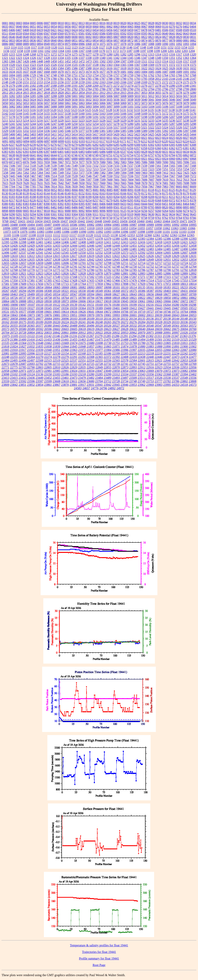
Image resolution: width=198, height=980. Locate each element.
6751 (109, 155)
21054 (193, 333)
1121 (61, 47)
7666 (130, 183)
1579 (26, 68)
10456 (124, 221)
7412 (165, 173)
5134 (144, 110)
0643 (186, 34)
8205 (123, 197)
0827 (165, 37)
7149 (74, 166)
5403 (33, 134)
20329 (167, 322)
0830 (186, 37)
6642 (40, 155)
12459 (5, 249)
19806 (193, 312)
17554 (193, 280)
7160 (151, 166)
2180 (19, 86)
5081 (5, 107)
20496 (90, 326)
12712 (133, 263)
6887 (68, 159)
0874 (144, 40)
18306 (39, 291)
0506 (165, 30)
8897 (193, 207)
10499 (56, 225)
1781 (61, 79)
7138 (47, 166)
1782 (68, 79)
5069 (123, 103)
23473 (73, 378)
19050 (133, 301)
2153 (40, 82)
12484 (159, 249)
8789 (144, 207)
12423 (193, 242)
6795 (179, 155)
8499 (109, 207)
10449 (107, 221)
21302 (150, 336)
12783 (116, 270)
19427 (142, 308)
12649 (150, 260)
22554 (90, 360)
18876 (14, 301)
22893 (133, 367)
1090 (165, 44)
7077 (82, 162)
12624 (133, 256)
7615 (5, 183)
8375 (186, 200)
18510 (39, 294)
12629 (176, 256)
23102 (14, 374)
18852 (176, 298)
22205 (125, 353)
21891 (176, 346)
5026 (47, 100)
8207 (137, 197)
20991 (167, 333)
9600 (137, 214)
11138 (114, 235)
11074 (15, 232)
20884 (73, 333)
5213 (19, 120)
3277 (172, 93)
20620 (99, 329)
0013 (82, 23)
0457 (116, 30)
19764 (184, 312)
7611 (172, 180)
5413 (68, 134)
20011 (150, 315)
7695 (179, 183)
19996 (125, 315)
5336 (47, 131)
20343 (193, 322)
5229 (123, 120)
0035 (5, 27)
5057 (47, 103)
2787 (109, 89)
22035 (142, 350)
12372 (56, 239)
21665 (56, 343)
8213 (179, 197)
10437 (64, 221)
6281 (89, 145)
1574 (186, 65)
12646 (125, 260)
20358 (22, 326)
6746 (75, 155)
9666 (61, 218)
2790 (130, 89)
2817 (40, 93)
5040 (144, 100)
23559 (5, 381)
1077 (116, 44)
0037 (12, 27)
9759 (151, 218)
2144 (172, 79)
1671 (68, 72)
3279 (186, 93)
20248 (99, 322)
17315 (167, 277)
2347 (40, 89)
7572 (193, 176)
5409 (40, 134)
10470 (175, 221)
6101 (68, 141)
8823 (172, 207)
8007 (186, 187)
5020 (12, 100)
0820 (130, 37)
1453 (75, 61)
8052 (54, 190)
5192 (102, 117)
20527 (116, 326)
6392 (19, 152)
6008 (96, 138)
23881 (73, 385)
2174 (179, 82)
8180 (193, 193)
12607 (184, 253)
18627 (116, 294)
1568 (144, 65)
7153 (102, 166)
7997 (172, 187)
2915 (123, 93)
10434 (39, 221)
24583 (78, 388)
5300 (12, 127)
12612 (31, 256)
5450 (40, 138)
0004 (26, 23)
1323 (19, 58)
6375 (179, 148)
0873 (137, 40)
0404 (193, 27)
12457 (184, 246)
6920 (137, 159)
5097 (110, 107)
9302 (61, 214)
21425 (39, 340)
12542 (48, 253)
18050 (31, 287)
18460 (5, 294)
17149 (56, 277)
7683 (172, 183)
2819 (54, 93)
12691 (56, 263)
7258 (5, 173)
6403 (68, 152)
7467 (33, 176)
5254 (96, 124)
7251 (165, 169)
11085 (57, 232)
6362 (172, 148)
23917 (82, 385)
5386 (130, 131)
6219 (158, 141)
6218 (151, 141)
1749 (61, 75)
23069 (150, 371)
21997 (133, 350)
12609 (5, 256)
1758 (123, 75)
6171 (123, 141)
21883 (150, 346)
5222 (75, 120)
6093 (19, 141)
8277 (102, 200)
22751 (150, 364)
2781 (68, 89)
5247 (54, 124)
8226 (33, 200)
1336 (75, 58)
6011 (109, 138)
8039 (33, 190)
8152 (82, 193)
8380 (5, 204)
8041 (40, 190)
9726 (82, 218)
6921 (144, 159)
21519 (176, 340)
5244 (33, 124)
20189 (39, 322)
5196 (130, 117)
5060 (61, 103)
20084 (48, 319)
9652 (19, 218)
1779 (47, 79)
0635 (158, 34)
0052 (40, 27)
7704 (12, 187)
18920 (39, 301)
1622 (144, 68)
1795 (144, 79)
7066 (54, 162)
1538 (96, 65)
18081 (74, 287)
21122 (31, 336)
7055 (40, 162)
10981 (82, 225)
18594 (90, 294)
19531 (5, 312)
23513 (142, 378)
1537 (89, 65)
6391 (12, 152)
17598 (14, 284)
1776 (26, 79)
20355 (14, 326)
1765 (172, 75)
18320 (56, 291)
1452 (68, 61)
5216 (40, 120)
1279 (102, 54)
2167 (130, 82)
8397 (89, 204)
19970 (90, 315)
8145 (54, 193)
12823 (39, 273)
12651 (167, 260)
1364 (193, 58)
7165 (172, 166)
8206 (130, 197)
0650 (33, 37)
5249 (68, 124)
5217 (47, 120)
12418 (159, 242)
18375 (133, 291)
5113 (12, 110)
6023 (158, 138)
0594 (137, 34)
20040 (167, 315)
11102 (175, 232)
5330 (12, 131)
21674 (73, 343)
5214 (26, 120)
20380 (48, 326)
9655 (26, 218)
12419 (167, 242)
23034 (90, 371)
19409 (125, 308)
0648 (19, 37)
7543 (82, 176)
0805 (109, 37)
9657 (33, 218)
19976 (99, 315)
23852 (31, 385)
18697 (184, 294)
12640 (73, 260)
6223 (179, 141)
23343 (142, 374)
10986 (125, 225)
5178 (12, 117)
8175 (165, 193)
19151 (90, 305)
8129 (193, 190)
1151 (164, 47)
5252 (89, 124)
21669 (65, 343)
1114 (14, 47)
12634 (22, 260)
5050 (5, 103)
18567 (73, 294)
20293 (150, 322)
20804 (31, 333)
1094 (193, 44)
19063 (150, 301)
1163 (54, 51)
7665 (123, 183)
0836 (33, 40)
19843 (14, 315)
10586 (73, 225)
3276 (165, 93)
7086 (144, 162)
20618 (82, 329)
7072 (68, 162)
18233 (184, 287)
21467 (90, 340)
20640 (142, 329)
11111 (49, 235)
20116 (107, 319)
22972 (31, 371)
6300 (137, 145)
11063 (175, 228)
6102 (75, 141)
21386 (14, 340)
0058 (82, 27)
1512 (151, 61)
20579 (14, 329)
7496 (47, 176)
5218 (54, 120)
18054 (40, 287)
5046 (172, 100)
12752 (150, 266)
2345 (26, 89)
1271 (47, 54)
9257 (151, 211)
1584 (61, 68)
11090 (82, 232)
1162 (47, 51)
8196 (68, 197)
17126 (39, 277)
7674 (158, 183)
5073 (144, 103)
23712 (108, 381)
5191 (96, 117)
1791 (130, 79)
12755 (167, 266)
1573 (179, 65)
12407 (73, 242)
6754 (130, 155)
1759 (130, 75)
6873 (5, 159)
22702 (39, 364)
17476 (133, 280)
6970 (5, 162)
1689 (179, 72)
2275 (137, 86)
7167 (186, 166)
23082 (184, 371)
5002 (82, 96)
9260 (158, 211)
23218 (82, 374)
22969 (14, 371)
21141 (39, 336)
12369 (31, 239)
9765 (186, 218)
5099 (117, 107)
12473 (73, 249)
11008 (57, 228)
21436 (56, 340)
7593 (61, 180)
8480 (40, 207)
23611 (73, 381)
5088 (54, 107)
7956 (144, 187)
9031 (61, 211)
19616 (73, 312)
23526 (159, 378)
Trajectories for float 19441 (99, 952)
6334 (47, 148)
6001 (75, 138)
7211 (82, 169)
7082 (116, 162)
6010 (102, 138)
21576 (31, 343)
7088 (151, 162)
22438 (142, 357)
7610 (165, 180)
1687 (165, 72)
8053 (61, 190)
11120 (89, 235)
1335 (68, 58)
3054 (151, 93)
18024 (6, 287)
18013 (184, 284)
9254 (137, 211)
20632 (133, 329)
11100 (158, 232)
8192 (47, 197)
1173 (123, 51)
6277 (61, 145)
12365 (191, 235)
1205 (5, 54)
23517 (150, 378)
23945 (116, 385)
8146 (61, 193)
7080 (102, 162)
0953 (54, 44)
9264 (165, 211)
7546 (89, 176)
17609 (22, 284)
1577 (12, 68)
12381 (125, 239)
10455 (115, 221)
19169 (99, 305)
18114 (133, 287)
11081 (32, 232)
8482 (54, 207)
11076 (24, 232)
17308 (159, 277)
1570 (158, 65)
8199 (89, 197)
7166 (179, 166)
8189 (40, 197)
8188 (33, 197)
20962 (133, 333)
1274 (68, 54)
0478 (144, 30)
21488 (125, 340)
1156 (6, 51)
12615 (56, 256)
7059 (47, 162)
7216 (116, 169)
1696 (26, 75)
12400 (31, 242)
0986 (82, 44)
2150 (19, 82)
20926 (108, 333)
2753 (54, 89)
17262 (116, 277)
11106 (16, 235)
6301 (144, 145)
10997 (15, 228)
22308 (90, 357)
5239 (193, 120)
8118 (151, 190)
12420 (176, 242)
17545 (176, 280)
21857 (90, 346)
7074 (75, 162)
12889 (184, 273)
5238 (186, 120)
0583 (96, 34)
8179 (186, 193)
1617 (116, 68)
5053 (26, 103)
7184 (26, 169)
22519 (56, 360)
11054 (133, 228)
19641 (90, 312)
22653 (184, 360)
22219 (159, 353)
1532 (61, 65)
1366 (12, 61)
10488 (14, 225)
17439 (99, 280)
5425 (151, 134)
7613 (186, 180)
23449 (39, 378)
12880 (116, 273)
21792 (150, 343)
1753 (89, 75)
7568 (179, 176)
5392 (165, 131)
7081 (109, 162)
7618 (12, 183)
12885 (159, 273)
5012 (151, 96)
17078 (31, 277)
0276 (179, 27)
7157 (130, 166)
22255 (14, 357)
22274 (48, 357)
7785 (33, 187)
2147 (193, 79)
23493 (116, 378)
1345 (130, 58)
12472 (65, 249)
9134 (130, 211)
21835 (39, 346)
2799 (186, 89)
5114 (19, 110)
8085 (110, 190)
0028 (151, 23)
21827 (22, 346)
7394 (123, 173)
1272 (54, 54)
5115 (26, 110)
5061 (68, 103)
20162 (5, 322)
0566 (40, 34)
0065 (130, 27)
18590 (82, 294)
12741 (73, 266)
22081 (5, 353)
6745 (68, 155)
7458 (26, 176)
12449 (116, 246)
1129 (116, 47)
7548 (102, 176)
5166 (123, 113)
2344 (19, 89)
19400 (108, 308)
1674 (89, 72)
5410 (47, 134)
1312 (144, 54)
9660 (47, 218)
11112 (56, 235)
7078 (89, 162)
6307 (186, 145)
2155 (54, 82)
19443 (159, 308)
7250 (158, 169)
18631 (125, 294)
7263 (33, 173)
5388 (137, 131)
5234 (158, 120)
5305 (47, 127)
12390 (184, 239)
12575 (133, 253)
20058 (14, 319)
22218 (150, 353)
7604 (130, 180)
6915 (102, 159)
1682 (130, 72)
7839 (75, 187)
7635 (47, 183)
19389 (99, 308)
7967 (151, 187)
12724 (184, 263)
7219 (123, 169)
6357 (137, 148)
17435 (90, 280)
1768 (193, 75)
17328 (184, 277)
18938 (56, 301)
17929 (142, 284)
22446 (159, 357)
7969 (158, 187)
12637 (48, 260)
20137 (158, 319)
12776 (65, 270)
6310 (12, 148)
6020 (137, 138)
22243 (193, 353)
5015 (172, 96)
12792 (184, 270)
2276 (144, 86)
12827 (73, 273)
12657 (22, 263)
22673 (5, 364)
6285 (116, 145)
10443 (90, 221)
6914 (96, 159)
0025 (137, 23)
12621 (108, 256)
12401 (39, 242)
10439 (73, 221)
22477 (193, 357)
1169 (95, 51)
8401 (96, 204)
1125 (88, 47)
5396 (179, 131)
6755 (137, 155)
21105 (14, 336)
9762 (165, 218)
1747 (47, 75)
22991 (65, 371)
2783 (82, 89)
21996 (125, 350)
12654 (193, 260)
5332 (26, 131)
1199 (157, 51)
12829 (90, 273)
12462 (31, 249)
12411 (107, 242)
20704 (5, 333)
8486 (75, 207)
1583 (54, 68)
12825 (56, 273)
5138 (172, 110)
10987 (133, 225)
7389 (116, 173)
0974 (61, 44)
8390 (47, 204)
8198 (82, 197)
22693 (31, 364)
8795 (151, 207)
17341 (5, 280)
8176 (172, 193)
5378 (89, 131)
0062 (109, 27)
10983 (99, 225)
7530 (68, 176)
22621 (159, 360)
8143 (40, 193)
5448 (26, 138)
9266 (179, 211)
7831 (61, 187)
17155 (65, 277)
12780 (90, 270)
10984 (108, 225)
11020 (108, 228)
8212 (172, 197)
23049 (108, 371)
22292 (82, 357)
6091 (5, 141)
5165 (116, 113)
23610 (65, 381)
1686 (158, 72)
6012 (116, 138)
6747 (82, 155)
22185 (99, 353)
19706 (125, 312)
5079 (186, 103)
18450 (193, 291)
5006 (109, 96)
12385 (159, 239)
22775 (14, 367)
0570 (68, 34)
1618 (123, 68)
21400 (22, 340)
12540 (31, 253)
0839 (47, 40)
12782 (108, 270)
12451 (133, 246)
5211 (5, 120)
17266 (125, 277)
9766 (193, 218)
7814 (54, 187)
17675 (48, 284)
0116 (165, 27)
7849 (89, 187)
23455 (56, 378)
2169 (144, 82)
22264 (31, 357)
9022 (54, 211)
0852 (82, 40)
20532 (133, 326)
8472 (12, 207)
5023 (26, 100)
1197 (143, 51)
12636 (39, 260)
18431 (184, 291)
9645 (193, 214)
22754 (159, 364)
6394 (33, 152)
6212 (144, 141)
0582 (89, 34)
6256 (40, 145)
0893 (33, 44)
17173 (82, 277)
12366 (5, 239)
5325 (172, 127)
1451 (61, 61)
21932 (31, 350)
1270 (40, 54)
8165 (116, 193)
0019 (116, 23)
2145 (179, 79)
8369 (165, 200)
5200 (158, 117)
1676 (96, 72)
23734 (125, 381)
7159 (144, 166)
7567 (172, 176)
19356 (65, 308)
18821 (133, 298)
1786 (96, 79)
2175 (186, 82)
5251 (82, 124)
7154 (109, 166)
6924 (165, 159)
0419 (40, 30)
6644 (54, 155)
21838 (48, 346)
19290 (184, 305)
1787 (102, 79)
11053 (124, 228)
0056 (68, 27)
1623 (151, 68)
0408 (26, 30)
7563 (158, 176)
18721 (5, 298)
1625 (165, 68)
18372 (125, 291)
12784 (125, 270)
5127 (102, 110)
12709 (116, 263)
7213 (96, 169)
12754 (159, 266)
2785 (96, 89)
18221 (175, 287)
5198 (144, 117)
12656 (14, 263)
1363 (186, 58)
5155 (47, 113)
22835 (82, 367)
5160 (82, 113)
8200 (96, 197)
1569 (151, 65)
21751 (116, 343)
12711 (124, 263)
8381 (12, 204)
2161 (89, 82)
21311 (158, 336)
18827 (150, 298)
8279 (109, 200)
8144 (47, 193)
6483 (82, 152)
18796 (99, 298)
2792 (144, 89)
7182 (12, 169)
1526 (54, 65)
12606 (176, 253)
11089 (74, 232)
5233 (151, 120)
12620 (99, 256)
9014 (33, 211)
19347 (56, 308)
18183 (167, 287)
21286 (116, 336)
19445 (167, 308)
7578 (19, 180)
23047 (99, 371)
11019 (99, 228)
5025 (40, 100)
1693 (5, 75)
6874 (12, 159)
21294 (133, 336)
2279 (165, 86)
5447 (19, 138)
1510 (137, 61)
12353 (131, 235)
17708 (56, 284)
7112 (26, 166)
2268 (89, 86)
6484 (89, 152)
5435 (186, 134)
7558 (144, 176)
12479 (116, 249)
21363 (184, 336)
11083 (41, 232)
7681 (165, 183)
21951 (56, 350)
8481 (47, 207)
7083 (123, 162)
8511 (130, 207)
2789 (123, 89)
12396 (14, 242)
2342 (5, 89)
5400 (12, 134)
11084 (49, 232)
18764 (65, 298)
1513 (158, 61)
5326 (179, 127)
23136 (39, 374)
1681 (123, 72)
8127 (186, 190)
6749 (96, 155)
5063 (82, 103)
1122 (68, 47)
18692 (176, 294)
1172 (116, 51)
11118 (81, 235)
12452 (142, 246)
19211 (141, 305)
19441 (150, 308)
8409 (116, 204)
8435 (130, 204)
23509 (133, 378)
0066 (137, 27)
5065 (96, 103)
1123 (75, 47)
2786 (102, 89)
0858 (123, 40)
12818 (193, 270)
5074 (151, 103)
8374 (179, 200)
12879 (108, 273)
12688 (48, 263)
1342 (116, 58)
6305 (172, 145)
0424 (75, 30)
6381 (186, 148)
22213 (142, 353)
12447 (99, 246)
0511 (5, 34)
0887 (12, 44)
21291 (124, 336)
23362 (159, 374)
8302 (137, 200)
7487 (40, 176)
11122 (98, 235)
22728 (99, 364)
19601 (48, 312)
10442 (81, 221)
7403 (144, 173)
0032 (179, 23)
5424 (144, 134)
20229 (73, 322)
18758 (48, 298)
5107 (172, 107)
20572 (193, 326)
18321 (65, 291)
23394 (184, 374)
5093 (89, 107)
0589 (109, 34)
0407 (19, 30)
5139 (179, 110)
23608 (56, 381)
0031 (172, 23)
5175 (186, 113)
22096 (31, 353)
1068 (89, 44)
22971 (22, 371)
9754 (123, 218)
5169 (144, 113)
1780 (54, 79)
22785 (22, 367)
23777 (159, 381)
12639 (65, 260)
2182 (33, 86)
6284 (109, 145)
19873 (31, 315)
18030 (14, 287)
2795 (158, 89)
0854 (96, 40)
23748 (133, 381)
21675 (82, 343)
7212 (89, 169)
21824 (14, 346)
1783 (75, 79)
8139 (26, 193)
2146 (186, 79)
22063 (176, 350)
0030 (165, 23)
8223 (26, 200)
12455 (167, 246)
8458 (172, 204)
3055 (158, 93)
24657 (86, 388)
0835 (26, 40)
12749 (125, 266)
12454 (159, 246)
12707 (99, 263)
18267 (5, 291)
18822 (142, 298)
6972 (12, 162)
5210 (193, 117)
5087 (47, 107)
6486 (102, 152)
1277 (89, 54)
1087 (144, 44)
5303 (33, 127)
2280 (172, 86)
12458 (193, 246)
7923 (123, 187)
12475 (82, 249)
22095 (22, 353)
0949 (47, 44)
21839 (56, 346)
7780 (26, 187)
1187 (129, 51)
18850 (167, 298)
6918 (123, 159)
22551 (82, 360)
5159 (75, 113)
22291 (73, 357)
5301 (19, 127)
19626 (82, 312)
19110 (40, 305)
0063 (116, 27)
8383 (26, 204)
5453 (61, 138)
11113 (65, 235)
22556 (108, 360)
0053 (47, 27)
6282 (96, 145)
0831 (193, 37)
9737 (89, 218)
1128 (109, 47)
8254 (89, 200)
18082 (82, 287)
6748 (89, 155)
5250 (75, 124)
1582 (47, 68)
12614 (48, 256)
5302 (26, 127)
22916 (150, 367)
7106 (12, 166)
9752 (116, 218)
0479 (151, 30)
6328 (33, 148)
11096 (124, 232)
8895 (186, 207)
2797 (172, 89)
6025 (172, 138)
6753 (123, 155)
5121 (60, 110)
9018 (47, 211)
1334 (61, 58)
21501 (159, 340)
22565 (116, 360)
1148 (143, 47)
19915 (65, 315)
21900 (184, 346)
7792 (40, 187)
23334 (125, 374)
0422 (61, 30)
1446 (33, 61)
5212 (12, 120)
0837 (40, 40)
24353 (176, 385)
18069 (65, 287)
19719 (142, 312)
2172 (165, 82)
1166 (75, 51)
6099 (61, 141)
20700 (193, 329)
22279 (65, 357)
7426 (193, 173)
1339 (96, 58)
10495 (39, 225)
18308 (48, 291)
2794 (151, 89)
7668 (137, 183)
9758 (144, 218)
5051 (12, 103)
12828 (82, 273)
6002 (82, 138)
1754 (96, 75)
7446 (19, 176)
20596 (48, 329)
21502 (167, 340)
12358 (140, 235)
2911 (95, 93)
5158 (68, 113)
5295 (186, 124)
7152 (95, 166)
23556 (193, 378)
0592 (123, 34)
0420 (47, 30)
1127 (102, 47)
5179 (19, 117)
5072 (137, 103)
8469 (5, 207)
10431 (22, 221)
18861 (184, 298)
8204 (116, 197)
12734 (48, 266)
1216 (19, 54)
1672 (75, 72)
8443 (137, 204)
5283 (151, 124)
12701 (82, 263)
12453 (150, 246)
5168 (137, 113)
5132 (130, 110)
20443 (56, 326)
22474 (184, 357)
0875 (151, 40)
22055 (159, 350)
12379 (108, 239)
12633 (14, 260)
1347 (144, 58)
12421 (184, 242)
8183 (12, 197)
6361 (165, 148)
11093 (108, 232)
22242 (184, 353)
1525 (47, 65)
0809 (123, 37)
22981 (48, 371)
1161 (41, 51)
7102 (5, 166)
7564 (165, 176)
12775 (56, 270)
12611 (22, 256)
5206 (165, 117)
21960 (65, 350)
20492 (82, 326)
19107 (31, 305)
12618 (82, 256)
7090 (165, 162)
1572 (172, 65)
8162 (96, 193)
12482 (142, 249)
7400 (137, 173)
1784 (82, 79)
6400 (54, 152)
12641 (82, 260)
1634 (12, 72)
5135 (151, 110)
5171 (158, 113)
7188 (54, 169)
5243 (26, 124)
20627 (116, 329)
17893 (116, 284)
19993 (116, 315)
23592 (22, 381)
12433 (56, 246)
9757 (137, 218)
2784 (89, 89)
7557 (137, 176)
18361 (108, 291)
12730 (31, 266)
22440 (150, 357)
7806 (47, 187)
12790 (167, 270)
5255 (102, 124)
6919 (130, 159)
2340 (186, 86)
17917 (133, 284)
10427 (13, 221)
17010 (5, 277)
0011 (68, 23)
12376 (82, 239)
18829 (159, 298)
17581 (5, 284)
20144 (175, 319)
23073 (176, 371)
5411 (54, 134)
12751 (142, 266)
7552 (116, 176)
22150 (56, 353)
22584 (133, 360)
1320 (193, 54)
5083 (19, 107)
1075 (102, 44)
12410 (99, 242)
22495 (14, 360)
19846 (22, 315)
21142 (48, 336)
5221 (68, 120)
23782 (167, 381)
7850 (96, 187)
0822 (144, 37)
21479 (108, 340)
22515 (48, 360)
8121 (158, 190)
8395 (82, 204)
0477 (137, 30)
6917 (116, 159)
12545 (65, 253)
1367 (19, 61)
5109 (186, 107)
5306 (54, 127)
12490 (184, 249)
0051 (33, 27)
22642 (176, 360)
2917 (137, 93)
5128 (109, 110)
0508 (179, 30)
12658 (31, 263)
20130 (116, 319)
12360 (148, 235)
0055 (61, 27)
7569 (186, 176)
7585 (33, 180)
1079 (130, 44)
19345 (48, 308)
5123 (74, 110)
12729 (22, 266)
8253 (82, 200)
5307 (61, 127)
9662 (54, 218)
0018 (109, 23)
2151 (26, 82)
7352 (68, 173)
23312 (116, 374)
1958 (151, 79)
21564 (22, 343)
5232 (144, 120)
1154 (184, 47)
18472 (22, 294)
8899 (12, 211)
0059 (89, 27)
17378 (22, 280)
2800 (193, 89)
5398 (193, 131)
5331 (19, 131)
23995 (167, 385)
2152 (33, 82)
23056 (133, 371)
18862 (193, 298)
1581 (40, 68)
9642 (186, 214)
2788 (116, 89)
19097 (23, 305)
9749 (102, 218)
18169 (158, 287)
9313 (109, 214)
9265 (172, 211)
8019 (12, 190)
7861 (109, 187)
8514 (137, 207)
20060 (23, 319)
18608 (108, 294)
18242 (192, 287)
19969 (82, 315)
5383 (109, 131)
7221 (137, 169)
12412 (116, 242)
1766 (179, 75)
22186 (108, 353)
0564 (26, 34)
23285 (99, 374)
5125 (88, 110)
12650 (159, 260)
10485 (5, 225)
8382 (19, 204)
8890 (179, 207)
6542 (130, 152)
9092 (82, 211)
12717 (159, 263)
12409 (90, 242)
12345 (123, 235)
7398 (130, 173)
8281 (116, 200)
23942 (108, 385)
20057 (6, 319)
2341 (193, 86)
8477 (33, 207)
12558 (108, 253)
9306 (89, 214)
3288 (54, 96)
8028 (26, 190)
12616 (65, 256)
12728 (14, 266)
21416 (31, 340)
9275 (193, 211)
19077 (193, 301)
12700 (73, 263)
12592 (142, 253)
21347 (175, 336)
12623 (125, 256)
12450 (125, 246)
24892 (112, 388)
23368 (167, 374)
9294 (33, 214)
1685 (151, 72)
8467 (193, 204)
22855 (108, 367)
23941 (99, 385)
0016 (102, 23)
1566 (130, 65)
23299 (108, 374)
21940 (48, 350)
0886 (5, 44)
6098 (54, 141)
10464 (166, 221)
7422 (179, 173)
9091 (75, 211)
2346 (33, 89)
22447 (167, 357)
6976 (26, 162)
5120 (53, 110)
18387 (150, 291)
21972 (82, 350)
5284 (158, 124)
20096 (65, 319)
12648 (142, 260)
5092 (82, 107)
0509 (186, 30)
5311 (88, 127)
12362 (165, 235)
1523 (33, 65)
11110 (40, 235)
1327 (40, 58)
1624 (158, 68)
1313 (151, 54)
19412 (133, 308)
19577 (22, 312)
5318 (123, 127)
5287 (172, 124)
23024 (73, 371)
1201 (171, 51)
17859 (99, 284)
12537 (22, 253)
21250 (82, 336)
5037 (123, 100)
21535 (5, 343)
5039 (137, 100)
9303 (68, 214)
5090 (68, 107)
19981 (108, 315)
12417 (150, 242)
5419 (109, 134)
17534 (167, 280)
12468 (48, 249)
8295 (130, 200)
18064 (48, 287)
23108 (22, 374)
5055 (33, 103)
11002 (32, 228)
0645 (5, 37)
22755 (167, 364)
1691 (186, 72)
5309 (75, 127)
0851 (75, 40)
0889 (26, 44)
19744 (159, 312)
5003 (89, 96)
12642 (90, 260)
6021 (144, 138)
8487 (82, 207)
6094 (26, 141)
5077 (172, 103)
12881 (125, 273)
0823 (151, 37)
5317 (116, 127)
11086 (66, 232)
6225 (193, 141)
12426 (14, 246)
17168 (73, 277)
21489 (133, 340)
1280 (109, 54)
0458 (123, 30)
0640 (165, 34)
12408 (82, 242)
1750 (68, 75)
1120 (54, 47)
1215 (12, 54)
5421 (123, 134)
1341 (109, 58)
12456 (176, 246)
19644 (99, 312)
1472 (82, 61)
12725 (193, 263)
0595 (144, 34)
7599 (102, 180)
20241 (82, 322)
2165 (116, 82)
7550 (109, 176)
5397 (186, 131)
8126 (179, 190)
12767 (5, 270)
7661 (109, 183)
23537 (176, 378)
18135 (141, 287)
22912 (142, 367)
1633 (5, 72)
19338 (39, 308)
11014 (74, 228)
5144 (19, 113)
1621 (137, 68)
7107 (19, 166)
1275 (75, 54)
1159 (27, 51)
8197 (75, 197)
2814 (19, 93)
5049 (193, 100)
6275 (47, 145)
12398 (22, 242)
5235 (165, 120)
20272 (125, 322)
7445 (12, 176)
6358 (144, 148)
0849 (68, 40)
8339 (151, 200)
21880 (142, 346)
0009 (54, 23)
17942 (150, 284)
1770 (12, 79)
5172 (165, 113)
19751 (176, 312)
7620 (26, 183)
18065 (57, 287)
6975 (19, 162)
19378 (90, 308)
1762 (151, 75)
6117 (102, 141)
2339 (179, 86)
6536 (116, 152)
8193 (54, 197)
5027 (54, 100)
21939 (39, 350)
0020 (123, 23)
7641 (54, 183)
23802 (184, 381)
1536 (82, 65)
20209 (48, 322)
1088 (151, 44)
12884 (150, 273)
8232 (40, 200)
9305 (82, 214)
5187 (68, 117)
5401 (19, 134)
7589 (54, 180)
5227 (109, 120)
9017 (40, 211)
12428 (22, 246)
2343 (12, 89)
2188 (54, 86)
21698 (99, 343)
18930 (48, 301)
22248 (5, 357)
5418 (102, 134)
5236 (172, 120)
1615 (102, 68)
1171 (109, 51)
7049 (33, 162)
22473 (176, 357)
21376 (192, 336)
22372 (108, 357)
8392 (61, 204)
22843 (90, 367)
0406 (12, 30)
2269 (96, 86)
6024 (165, 138)
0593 (130, 34)
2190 (68, 86)
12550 (82, 253)
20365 (31, 326)
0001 (5, 23)
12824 (48, 273)
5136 (158, 110)
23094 (193, 371)
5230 (130, 120)
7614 (193, 180)
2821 (68, 93)
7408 (158, 173)
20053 (193, 315)
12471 (56, 249)
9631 (158, 214)
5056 (40, 103)
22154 (65, 353)
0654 (54, 37)
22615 (150, 360)
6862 (186, 155)
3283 (19, 96)
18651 (142, 294)
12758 (184, 266)
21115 (23, 336)
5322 (151, 127)
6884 (54, 159)
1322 (12, 58)
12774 (48, 270)
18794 (90, 298)
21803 (159, 343)
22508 (39, 360)
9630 (151, 214)
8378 (193, 200)
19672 (108, 312)
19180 (116, 305)
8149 (68, 193)
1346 (137, 58)
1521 (19, 65)
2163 (102, 82)
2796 (165, 89)
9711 (75, 218)
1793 (137, 79)
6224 (186, 141)
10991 (167, 225)
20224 (65, 322)
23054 (125, 371)
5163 (102, 113)
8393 (68, 204)
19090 (14, 305)
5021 (19, 100)
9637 (179, 214)
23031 (82, 371)
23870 (65, 385)
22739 (116, 364)
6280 (82, 145)
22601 (142, 360)
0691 (82, 37)
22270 (39, 357)
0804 (102, 37)
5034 (102, 100)
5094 (96, 107)
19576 (14, 312)
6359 (151, 148)
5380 (96, 131)
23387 (176, 374)
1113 (7, 47)
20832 (39, 333)
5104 (151, 107)
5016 (179, 96)
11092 (99, 232)
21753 (125, 343)
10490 (22, 225)
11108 (32, 235)
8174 (158, 193)
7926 (130, 187)
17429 (82, 280)
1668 (47, 72)
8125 (172, 190)
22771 (5, 367)
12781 (99, 270)
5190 (89, 117)
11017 (82, 228)
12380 (116, 239)
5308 (68, 127)
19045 (125, 301)
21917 (22, 350)
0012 (75, 23)
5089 (61, 107)
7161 (158, 166)
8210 (158, 197)
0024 (130, 23)
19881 (56, 315)
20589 (31, 329)
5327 (186, 127)
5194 (116, 117)
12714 (142, 263)
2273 (123, 86)
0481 (158, 30)
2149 (12, 82)
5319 (130, 127)
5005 (102, 96)
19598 (39, 312)
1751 (75, 75)
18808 (108, 298)
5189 (82, 117)
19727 (150, 312)
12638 (56, 260)
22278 (56, 357)
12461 (22, 249)
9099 (109, 211)
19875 (39, 315)
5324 (165, 127)
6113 (89, 141)
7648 (75, 183)
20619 (90, 329)
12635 (31, 260)
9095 (96, 211)
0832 (5, 40)
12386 (167, 239)
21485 (116, 340)
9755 (130, 218)
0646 (12, 37)
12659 (39, 263)
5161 (89, 113)
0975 (68, 44)
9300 (47, 214)
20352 (5, 326)
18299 (31, 291)
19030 (116, 301)
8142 (33, 193)
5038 (130, 100)
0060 (96, 27)
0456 (109, 30)
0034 (193, 23)
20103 (74, 319)
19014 (90, 301)
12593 (150, 253)
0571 (75, 34)
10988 (142, 225)
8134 (12, 193)
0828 (172, 37)
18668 (159, 294)
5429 (165, 134)
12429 (31, 246)
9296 (40, 214)
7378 (89, 173)
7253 (179, 169)
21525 (184, 340)
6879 (26, 159)
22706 (48, 364)
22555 (99, 360)
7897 (116, 187)
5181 (33, 117)
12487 (176, 249)
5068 (116, 103)
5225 (96, 120)
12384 (150, 239)
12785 (133, 270)
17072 (22, 277)
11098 (141, 232)
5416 (89, 134)
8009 (193, 187)
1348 (151, 58)
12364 (182, 235)
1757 (116, 75)
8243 (54, 200)
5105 (158, 107)
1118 (41, 47)
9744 (96, 218)
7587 (47, 180)
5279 (123, 124)
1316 (172, 54)
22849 (99, 367)
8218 (19, 200)
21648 (39, 343)
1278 (96, 54)
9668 (68, 218)
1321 (5, 58)
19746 (167, 312)
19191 (125, 305)
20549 (167, 326)
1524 (40, 65)
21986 (116, 350)
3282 (12, 96)
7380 (96, 173)
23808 (193, 381)
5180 (26, 117)
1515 (172, 61)
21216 (73, 336)
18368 (116, 291)
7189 (61, 169)
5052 (19, 103)
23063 (142, 371)
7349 (61, 173)
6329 (40, 148)
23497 (125, 378)
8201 (102, 197)
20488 (73, 326)
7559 (151, 176)
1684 (144, 72)
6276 (54, 145)
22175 (90, 353)
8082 (103, 190)
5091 (75, 107)
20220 (56, 322)
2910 (89, 93)
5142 (5, 113)
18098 (108, 287)
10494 (31, 225)
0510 (193, 30)
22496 (22, 360)
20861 (65, 333)
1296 (137, 54)
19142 (82, 305)
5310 (82, 127)
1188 (136, 51)
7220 (130, 169)
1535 (75, 65)
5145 (26, 113)
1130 (122, 47)
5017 (186, 96)
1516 (179, 61)
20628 (125, 329)
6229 (26, 145)
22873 (125, 367)
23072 (167, 371)
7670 (144, 183)
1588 (89, 68)
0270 (172, 27)
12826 (65, 273)
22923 (159, 367)
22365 (99, 357)
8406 (102, 204)
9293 (26, 214)
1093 (186, 44)
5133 (137, 110)
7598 (96, 180)
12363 (174, 235)
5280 (130, 124)
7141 (67, 166)
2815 (26, 93)
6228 (19, 145)
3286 (40, 96)
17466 (116, 280)
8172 (144, 193)
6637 (5, 155)
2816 (33, 93)
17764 (82, 284)
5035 (109, 100)
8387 (40, 204)
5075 (158, 103)
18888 (22, 301)
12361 (157, 235)
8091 (131, 190)
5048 (186, 100)
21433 (48, 340)
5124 (81, 110)
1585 (68, 68)
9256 (144, 211)
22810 (56, 367)
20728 (22, 333)
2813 (12, 93)
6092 (12, 141)
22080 (193, 350)
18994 (73, 301)
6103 (82, 141)
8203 (109, 197)
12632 (5, 260)
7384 (109, 173)
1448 (40, 61)
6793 (165, 155)
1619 (130, 68)
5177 (5, 117)
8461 (179, 204)
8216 (5, 200)
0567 (47, 34)
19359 (73, 308)
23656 (82, 381)
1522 (26, 65)
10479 (192, 221)
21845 (73, 346)
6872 (193, 155)
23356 (150, 374)
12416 (142, 242)
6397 (47, 152)
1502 (102, 61)
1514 (165, 61)
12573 (125, 253)
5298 (193, 124)
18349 (99, 291)
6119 (109, 141)
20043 (176, 315)
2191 (75, 86)
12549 (73, 253)
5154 (40, 113)
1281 (116, 54)
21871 (116, 346)
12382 (133, 239)
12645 (116, 260)
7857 (102, 187)
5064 (89, 103)
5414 (75, 134)
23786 (176, 381)
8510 (123, 207)
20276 (133, 322)
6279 (75, 145)
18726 (14, 298)
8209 (151, 197)
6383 (5, 152)
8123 (165, 190)
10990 (159, 225)
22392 (116, 357)
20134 (133, 319)
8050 (47, 190)
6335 (54, 148)
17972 (167, 284)
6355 (123, 148)
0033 (186, 23)
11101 (166, 232)
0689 (68, 37)
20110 (99, 319)
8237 (47, 200)
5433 (172, 134)
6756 (144, 155)
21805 (167, 343)
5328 (193, 127)
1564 (116, 65)
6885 (61, 159)
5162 (96, 113)
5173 (172, 113)
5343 (54, 131)
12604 (159, 253)
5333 (33, 131)
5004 (96, 96)
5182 (40, 117)
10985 (116, 225)
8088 (124, 190)
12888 (176, 273)
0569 (61, 34)
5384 (116, 131)
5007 (116, 96)
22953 (184, 367)
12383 (142, 239)
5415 (82, 134)
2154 (47, 82)
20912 (82, 333)
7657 (96, 183)
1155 (191, 47)
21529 (193, 340)
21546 (14, 343)
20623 (108, 329)
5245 (40, 124)
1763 (158, 75)
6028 (193, 138)
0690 (75, 37)
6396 (40, 152)
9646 (5, 218)
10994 (184, 225)
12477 (99, 249)
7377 (82, 173)
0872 (130, 40)
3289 (61, 96)
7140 (61, 166)
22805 (48, 367)
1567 (137, 65)
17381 (31, 280)
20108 (82, 319)
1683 (137, 72)
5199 (151, 117)
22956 (193, 367)
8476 (26, 207)
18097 (99, 287)
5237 (179, 120)
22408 (125, 357)
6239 (33, 145)
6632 (172, 152)
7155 (116, 166)
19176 (108, 305)
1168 (88, 51)
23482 (90, 378)
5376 (75, 131)
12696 (65, 263)
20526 (108, 326)
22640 (167, 360)
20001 (133, 315)
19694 (116, 312)
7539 (75, 176)
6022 (151, 138)
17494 (142, 280)
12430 (39, 246)
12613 (39, 256)
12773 (39, 270)
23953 (133, 385)
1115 (20, 47)
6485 (96, 152)
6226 (5, 145)
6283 (102, 145)
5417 (96, 134)
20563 (184, 326)
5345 (61, 131)
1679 (116, 72)
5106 (165, 107)
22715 (56, 364)
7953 (137, 187)
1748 (54, 75)
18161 (150, 287)
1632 (193, 68)
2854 (82, 93)
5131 (123, 110)
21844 (65, 346)
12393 (193, 239)
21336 (167, 336)
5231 (137, 120)
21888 (159, 346)
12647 (133, 260)
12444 (73, 246)
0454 (96, 30)
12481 (133, 249)
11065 (183, 228)
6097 (47, 141)
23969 (150, 385)
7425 (186, 173)
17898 (125, 284)
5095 (103, 107)
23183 (56, 374)
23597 (39, 381)
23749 (142, 381)
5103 (144, 107)
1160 (34, 51)
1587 (82, 68)
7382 (102, 173)
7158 (137, 166)
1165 (68, 51)
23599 (48, 381)
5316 (109, 127)
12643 (99, 260)
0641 (172, 34)
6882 (40, 159)
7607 (151, 180)
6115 (96, 141)
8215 (193, 197)
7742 (19, 187)
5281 (137, 124)
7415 (172, 173)
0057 (75, 27)
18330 (82, 291)
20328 (159, 322)
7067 (61, 162)
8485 (68, 207)
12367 (14, 239)
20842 (56, 333)
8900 (19, 211)
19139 (73, 305)
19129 (65, 305)
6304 (165, 145)
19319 (22, 308)
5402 (26, 134)
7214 (102, 169)
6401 (61, 152)
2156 (61, 82)
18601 (99, 294)
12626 (150, 256)
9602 (144, 214)
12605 (167, 253)
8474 (19, 207)
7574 (5, 180)
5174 (179, 113)
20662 (167, 329)
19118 (48, 305)
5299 (5, 127)
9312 (102, 214)
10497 (48, 225)
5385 (123, 131)
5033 (96, 100)
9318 (123, 214)
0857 (116, 40)
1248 (26, 54)
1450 (54, 61)
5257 (109, 124)
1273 (61, 54)
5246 (47, 124)
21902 (193, 346)
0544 (12, 34)
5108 (179, 107)
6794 (172, 155)
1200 (164, 51)
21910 (14, 350)
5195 (123, 117)
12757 (176, 266)
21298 (141, 336)
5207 (172, 117)
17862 (108, 284)
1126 (95, 47)
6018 (123, 138)
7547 (96, 176)
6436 (75, 152)
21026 (184, 333)
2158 (75, 82)
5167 (130, 113)
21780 (142, 343)
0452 (82, 30)
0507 (172, 30)
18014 (193, 284)
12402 (48, 242)
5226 (102, 120)
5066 (102, 103)
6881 (33, 159)
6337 (68, 148)
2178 (5, 86)
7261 (19, 173)
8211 (165, 197)
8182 (5, 197)
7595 (75, 180)
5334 (40, 131)
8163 (102, 193)
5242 (19, 124)
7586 (40, 180)
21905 (5, 350)
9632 (165, 214)
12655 (5, 263)
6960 (172, 159)
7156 (123, 166)
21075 (6, 336)
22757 (176, 364)
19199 (133, 305)
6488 (109, 152)
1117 (34, 47)
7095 (179, 162)
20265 (108, 322)
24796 (103, 388)
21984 (108, 350)
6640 (26, 155)
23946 (125, 385)
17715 (65, 284)
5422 (130, 134)
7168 (193, 166)
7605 (137, 180)
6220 (165, 141)
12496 (5, 253)
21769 (133, 343)
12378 (99, 239)
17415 (56, 280)
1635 (19, 72)
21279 (99, 336)
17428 (73, 280)
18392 (159, 291)
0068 (151, 27)
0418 (33, 30)
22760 (184, 364)
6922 (151, 159)
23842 (14, 385)
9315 (116, 214)
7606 (144, 180)
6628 (144, 152)
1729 (33, 75)
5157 (61, 113)
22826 (65, 367)
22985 (56, 371)
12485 (167, 249)
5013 (158, 96)
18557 (65, 294)
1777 (33, 79)
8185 (26, 197)
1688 (172, 72)
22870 (116, 367)
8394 (75, 204)
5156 (54, 113)
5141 (193, 110)
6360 (158, 148)
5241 (12, 124)
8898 (5, 211)
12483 (150, 249)
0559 (19, 34)
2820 (61, 93)
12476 (90, 249)
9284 (5, 214)
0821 (137, 37)
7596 (82, 180)
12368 (22, 239)
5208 (179, 117)
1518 (193, 61)
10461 (149, 221)
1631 (186, 68)
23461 (65, 378)
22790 (31, 367)
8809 (158, 207)
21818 (5, 346)
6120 (116, 141)
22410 (133, 357)
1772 (19, 79)
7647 (68, 183)
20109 (91, 319)
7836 (68, 187)
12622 (116, 256)
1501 (96, 61)
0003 (19, 23)
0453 (89, 30)
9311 (95, 214)
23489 (108, 378)
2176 (193, 82)
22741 (125, 364)
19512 (193, 308)
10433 (30, 221)
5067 (109, 103)
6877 (19, 159)
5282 (144, 124)
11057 (150, 228)
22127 (48, 353)
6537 (123, 152)
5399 (5, 134)
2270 (102, 86)
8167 (130, 193)
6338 (75, 148)
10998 (24, 228)
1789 (116, 79)
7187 (47, 169)
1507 (123, 61)
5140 (186, 110)
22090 (14, 353)
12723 (176, 263)
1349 (158, 58)
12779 (82, 270)
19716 (133, 312)
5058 (54, 103)
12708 (108, 263)
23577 (14, 381)
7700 (5, 187)
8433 (123, 204)
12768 (14, 270)
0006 (40, 23)
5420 (116, 134)
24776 (95, 388)
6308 (193, 145)
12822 (31, 273)
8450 (158, 204)
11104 (191, 232)
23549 (184, 378)
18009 (176, 284)
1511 (144, 61)
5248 (61, 124)
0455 (102, 30)
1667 (40, 72)
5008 (123, 96)
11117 (73, 235)
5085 (33, 107)
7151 (88, 166)
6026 (179, 138)
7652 (89, 183)
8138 (19, 193)
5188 (75, 117)
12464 (39, 249)
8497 (96, 207)
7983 (165, 187)
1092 (179, 44)
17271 (142, 277)
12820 (14, 273)
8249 (68, 200)
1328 (47, 58)
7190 (68, 169)
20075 (31, 319)
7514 (54, 176)
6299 (130, 145)
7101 (193, 162)
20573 (5, 329)
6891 (89, 159)
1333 (54, 58)
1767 (186, 75)
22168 (82, 353)
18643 (133, 294)
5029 (68, 100)
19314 (14, 308)
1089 (158, 44)
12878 (99, 273)
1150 (157, 47)
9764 (179, 218)
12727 (5, 266)
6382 (193, 148)
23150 (48, 374)
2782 (75, 89)
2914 (116, 93)
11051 (116, 228)
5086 (40, 107)
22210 (133, 353)
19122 (56, 305)
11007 (49, 228)
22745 (142, 364)
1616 (109, 68)
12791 (176, 270)
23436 (31, 378)
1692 (193, 72)
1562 (102, 65)
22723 (73, 364)
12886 (167, 273)
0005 (33, 23)
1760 (137, 75)
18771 (73, 298)
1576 (5, 68)
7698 (186, 183)
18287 (14, 291)
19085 (6, 305)
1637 (26, 72)
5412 (61, 134)
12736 (56, 266)
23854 (39, 385)
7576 (12, 180)
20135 (141, 319)
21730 (108, 343)
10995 (193, 225)
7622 (33, 183)
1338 (89, 58)
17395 (48, 280)
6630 (158, 152)
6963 (179, 159)
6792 (158, 155)
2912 (102, 93)
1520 (12, 65)
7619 (19, 183)
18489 (31, 294)
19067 (176, 301)
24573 (193, 385)
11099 (150, 232)
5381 (102, 131)
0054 (54, 27)
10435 (47, 221)
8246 (61, 200)
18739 (31, 298)
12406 (65, 242)
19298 (192, 305)
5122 (67, 110)
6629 (151, 152)
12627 (159, 256)
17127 (48, 277)
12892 (193, 273)
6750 (102, 155)
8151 (75, 193)
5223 (82, 120)
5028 (61, 100)
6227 (12, 145)
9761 (158, 218)
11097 (133, 232)
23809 (5, 385)
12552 (99, 253)
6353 (109, 148)
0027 (144, 23)
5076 (165, 103)
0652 (47, 37)
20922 (99, 333)
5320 (137, 127)
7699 (193, 183)
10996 (7, 228)
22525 (65, 360)
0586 (102, 34)
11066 (192, 228)
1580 (33, 68)
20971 (150, 333)
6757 (151, 155)
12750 (133, 266)
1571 (165, 65)
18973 (65, 301)
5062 (75, 103)
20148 (184, 319)
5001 (75, 96)
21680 (90, 343)
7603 (123, 180)
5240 (5, 124)
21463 (82, 340)
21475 (99, 340)
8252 (75, 200)
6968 (193, 159)
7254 (186, 169)
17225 (108, 277)
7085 (137, 162)
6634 (186, 152)
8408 (109, 204)
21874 (125, 346)
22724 (82, 364)
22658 (193, 360)
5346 (68, 131)
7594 (68, 180)
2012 (158, 79)
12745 (99, 266)
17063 (14, 277)
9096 (102, 211)
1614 (96, 68)
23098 (5, 374)
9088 (68, 211)
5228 (116, 120)
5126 (95, 110)
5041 (151, 100)
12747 (108, 266)
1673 (82, 72)
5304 (40, 127)
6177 (130, 141)
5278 (116, 124)
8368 (158, 200)
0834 (19, 40)
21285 (107, 336)
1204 (192, 51)
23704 (99, 381)
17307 (150, 277)
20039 (159, 315)
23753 (150, 381)
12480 (125, 249)
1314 (158, 54)
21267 (90, 336)
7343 (47, 173)
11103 (183, 232)
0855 (102, 40)
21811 (184, 343)
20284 (142, 322)
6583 (137, 152)
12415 (133, 242)
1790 (123, 79)
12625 (142, 256)
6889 (82, 159)
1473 (89, 61)
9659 (40, 218)
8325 (144, 200)
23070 (159, 371)
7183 (19, 169)
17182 (90, 277)
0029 (158, 23)
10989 (150, 225)
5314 (96, 127)
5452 (54, 138)
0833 (12, 40)
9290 (12, 214)
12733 (39, 266)
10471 (183, 221)
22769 (193, 364)
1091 (172, 44)
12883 (142, 273)
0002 (12, 23)
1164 (61, 51)
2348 (47, 89)
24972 (120, 388)
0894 (40, 44)
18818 (116, 298)
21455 (73, 340)
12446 (90, 246)
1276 (82, 54)
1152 (170, 47)
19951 (73, 315)
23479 (82, 378)
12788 (159, 270)
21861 (99, 346)
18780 (82, 298)
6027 (186, 138)
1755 (102, 75)
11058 (158, 228)
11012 (66, 228)
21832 (31, 346)
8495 (89, 207)
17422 (65, 280)
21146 (56, 336)
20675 (176, 329)
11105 (7, 235)
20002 (142, 315)
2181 (26, 86)
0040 (19, 27)
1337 (82, 58)
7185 (33, 169)
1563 (109, 65)
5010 (137, 96)
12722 (167, 263)
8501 (116, 207)
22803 (39, 367)
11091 (91, 232)
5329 (5, 131)
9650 (12, 218)
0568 (54, 34)
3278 (179, 93)
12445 (82, 246)
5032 (89, 100)
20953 (125, 333)
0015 (96, 23)
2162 (96, 82)
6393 (26, 152)
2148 (5, 82)
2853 (75, 93)
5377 (82, 131)
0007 (47, 23)
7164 (165, 166)
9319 (130, 214)
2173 (172, 82)
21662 (48, 343)
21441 (65, 340)
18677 (167, 294)
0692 (89, 37)
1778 (40, 79)
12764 (193, 266)
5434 (179, 134)
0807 (116, 37)
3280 (193, 93)
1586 (75, 68)
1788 (109, 79)
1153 (177, 47)
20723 (14, 333)
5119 (47, 110)
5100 (124, 107)
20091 (57, 319)
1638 (33, 72)
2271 (109, 86)
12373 (65, 239)
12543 (56, 253)
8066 (75, 190)
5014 (165, 96)
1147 (136, 47)
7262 (26, 173)
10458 (132, 221)
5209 (186, 117)
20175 (22, 322)
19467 (176, 308)
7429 (5, 176)
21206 (65, 336)
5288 (179, 124)
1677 (102, 72)
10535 (65, 225)
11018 (91, 228)
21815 (193, 343)
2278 (158, 86)
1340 (102, 58)
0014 (89, 23)
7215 (109, 169)
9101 (116, 211)
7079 (96, 162)
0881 (186, 40)
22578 (125, 360)
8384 (33, 204)
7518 (61, 176)
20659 (159, 329)
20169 (14, 322)
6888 (75, 159)
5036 (116, 100)
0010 (61, 23)
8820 (165, 207)
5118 (40, 110)
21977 (99, 350)
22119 (39, 353)
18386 (142, 291)
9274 (186, 211)
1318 (186, 54)
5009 (130, 96)
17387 (39, 280)
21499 (150, 340)
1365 (5, 61)
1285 (130, 54)
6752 (116, 155)
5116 (33, 110)
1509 (130, 61)
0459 (130, 30)
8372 (172, 200)
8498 (102, 207)
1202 (178, 51)
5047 (179, 100)
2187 (47, 86)
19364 (82, 308)
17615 (31, 284)
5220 (61, 120)
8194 (61, 197)
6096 (40, 141)
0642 (179, 34)
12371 (48, 239)
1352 (179, 58)
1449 (47, 61)
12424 (5, 246)
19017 (99, 301)
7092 (172, 162)
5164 (109, 113)
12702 (90, 263)
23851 (22, 385)
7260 (12, 173)
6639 (19, 155)
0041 (26, 27)
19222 (158, 305)
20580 (22, 329)
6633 (179, 152)
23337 (133, 374)
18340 (90, 291)
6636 (193, 152)
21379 (5, 340)
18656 (150, 294)
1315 (165, 54)
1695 (19, 75)
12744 (90, 266)
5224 (89, 120)
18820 (125, 298)
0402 (186, 27)
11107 (24, 235)
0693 (96, 37)
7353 (75, 173)
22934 (167, 367)
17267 (133, 277)
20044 (184, 315)
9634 (172, 214)
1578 (19, 68)
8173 (151, 193)
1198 (150, 51)
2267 (82, 86)
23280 (90, 374)
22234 (176, 353)
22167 (73, 353)
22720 (65, 364)
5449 (33, 138)
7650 (82, 183)
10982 (90, 225)
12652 (176, 260)
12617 (73, 256)
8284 (123, 200)
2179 (12, 86)
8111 (144, 190)
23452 (48, 378)
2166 (123, 82)
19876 (48, 315)
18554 (56, 294)
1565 (123, 65)
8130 (5, 193)
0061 (102, 27)
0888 (19, 44)
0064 (123, 27)
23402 (193, 374)
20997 (176, 333)
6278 (68, 145)
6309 (5, 148)
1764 (165, 75)
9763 (172, 218)
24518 (184, 385)
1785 (89, 79)
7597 (89, 180)
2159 (82, 82)
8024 (19, 190)
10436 (56, 221)
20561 (176, 326)
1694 (12, 75)
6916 (109, 159)
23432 (22, 378)
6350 (96, 148)
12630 (184, 256)
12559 (116, 253)
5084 (26, 107)
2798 (179, 89)
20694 (184, 329)
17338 (193, 277)
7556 (130, 176)
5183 (47, 117)
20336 (184, 322)
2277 (151, 86)
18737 (22, 298)
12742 (82, 266)
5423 (137, 134)
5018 (193, 96)
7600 (109, 180)
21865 (108, 346)
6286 (123, 145)
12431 (48, 246)
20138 (167, 319)
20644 (150, 329)
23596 (31, 381)
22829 (73, 367)
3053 (144, 93)
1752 (82, 75)
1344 (123, 58)
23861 (48, 385)
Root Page (99, 965)
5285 (165, 124)
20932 (116, 333)
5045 (165, 100)
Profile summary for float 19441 (99, 958)
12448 (108, 246)
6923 (158, 159)
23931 (90, 385)
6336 (61, 148)
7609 (158, 180)
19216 (150, 305)
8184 (19, 197)
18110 (125, 287)
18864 (5, 301)
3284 (26, 96)
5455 (68, 138)
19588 (31, 312)
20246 (90, 322)
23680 (90, 381)
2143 (165, 79)
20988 (159, 333)
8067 (82, 190)
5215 (33, 120)
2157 (68, 82)
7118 (33, 166)
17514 (150, 280)
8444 (144, 204)
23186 (65, 374)
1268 (33, 54)
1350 (165, 58)
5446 (12, 138)
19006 (82, 301)
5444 (193, 134)
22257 (22, 357)
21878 (133, 346)
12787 (150, 270)
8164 (109, 193)
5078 (179, 103)
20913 (90, 333)
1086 (137, 44)
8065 (68, 190)
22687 (22, 364)
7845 (82, 187)
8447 (151, 204)
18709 (193, 294)
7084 (130, 162)
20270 (116, 322)
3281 (5, 96)
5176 (193, 113)
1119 (47, 47)
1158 (20, 51)
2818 (47, 93)
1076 (109, 44)
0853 (89, 40)
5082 (12, 107)
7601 (116, 180)
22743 (133, 364)
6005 (89, 138)
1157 (13, 51)
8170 (137, 193)
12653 (184, 260)
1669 (54, 72)
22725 (90, 364)
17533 (159, 280)
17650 (39, 284)
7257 (193, 169)
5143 (12, 113)
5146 (33, 113)
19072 (184, 301)
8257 (96, 200)
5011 (144, 96)
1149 (150, 47)
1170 (102, 51)
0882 (193, 40)
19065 (159, 301)
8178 (179, 193)
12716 (150, 263)
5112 (5, 110)
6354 (116, 148)
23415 (14, 378)
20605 (73, 329)
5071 (130, 103)
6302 (151, 145)
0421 (54, 30)
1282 (123, 54)
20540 (150, 326)
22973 (39, 371)
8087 (117, 190)
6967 (186, 159)
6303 (158, 145)
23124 (31, 374)
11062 (166, 228)
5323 (158, 127)
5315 (102, 127)
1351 (172, 58)
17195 (99, 277)
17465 (108, 280)
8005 (179, 187)
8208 (144, 197)
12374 (73, 239)
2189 (61, 86)
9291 (19, 214)
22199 (116, 353)
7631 (40, 183)
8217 (12, 200)
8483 (61, 207)
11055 (141, 228)
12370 (39, 239)
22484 (5, 360)
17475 (125, 280)
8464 (186, 204)
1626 (172, 68)
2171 (158, 82)
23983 (159, 385)
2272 (116, 86)
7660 (102, 183)
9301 (54, 214)
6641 (33, 155)
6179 (137, 141)
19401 (116, 308)
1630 (179, 68)
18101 (116, 287)
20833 (48, 333)
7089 (158, 162)
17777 (90, 284)
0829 (179, 37)
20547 (159, 326)
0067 (144, 27)
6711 (61, 155)
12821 (22, 273)
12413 (125, 242)
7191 (75, 169)
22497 (31, 360)
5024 (33, 100)
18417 (176, 291)
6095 (33, 141)
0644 (193, 34)
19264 (167, 305)
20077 (40, 319)
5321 (144, 127)
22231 (167, 353)
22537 (73, 360)
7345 (54, 173)
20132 (124, 319)
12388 (176, 239)
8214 (186, 197)
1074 (96, 44)
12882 (133, 273)
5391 (158, 131)
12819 (5, 273)
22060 (167, 350)
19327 (31, 308)
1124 (82, 47)
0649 (26, 37)
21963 (73, 350)
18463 (14, 294)
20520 (99, 326)
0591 (116, 34)
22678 (14, 364)
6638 (12, 155)
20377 (39, 326)
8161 (89, 193)
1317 (179, 54)
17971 (159, 284)
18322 (73, 291)
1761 (144, 75)
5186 (61, 117)
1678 (109, 72)
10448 (98, 221)
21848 (82, 346)
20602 (56, 329)
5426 (158, 134)
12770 (31, 270)
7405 (151, 173)
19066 (167, 301)
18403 (167, 291)
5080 (193, 103)
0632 (151, 34)
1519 (5, 65)
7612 (179, 180)
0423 (68, 30)
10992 (176, 225)
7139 (54, 166)
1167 (82, 51)
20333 (176, 322)
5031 (82, 100)
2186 (40, 86)
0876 (158, 40)
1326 (33, 58)
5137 (165, 110)
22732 (108, 364)
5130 (116, 110)
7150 (81, 166)
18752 (39, 298)
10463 (158, 221)
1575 (193, 65)
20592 (39, 329)
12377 (90, 239)
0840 (54, 40)
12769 (22, 270)
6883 (47, 159)
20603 (65, 329)
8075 (89, 190)
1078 (123, 44)
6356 (130, 148)
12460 (14, 249)
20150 (192, 319)
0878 (172, 40)
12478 (108, 249)
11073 (7, 232)
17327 (176, 277)
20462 (65, 326)
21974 (90, 350)
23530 (167, 378)
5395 (172, 131)
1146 (129, 47)
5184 (54, 117)
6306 (179, 145)
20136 (150, 319)
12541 (39, 253)
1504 (116, 61)
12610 (14, 256)
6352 (102, 148)
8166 (123, 193)
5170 (151, 113)
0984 (75, 44)
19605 (56, 312)
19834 (5, 315)
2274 (130, 86)
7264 (40, 173)
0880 (179, 40)
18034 (23, 287)
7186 (40, 169)
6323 (26, 148)
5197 (137, 117)
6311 (19, 148)
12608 (193, 253)
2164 (109, 82)
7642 (61, 183)
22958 (5, 371)
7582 (26, 180)
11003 (40, 228)
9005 (26, 211)
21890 (167, 346)
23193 (73, 374)
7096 (186, 162)
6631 (165, 152)
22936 (176, 367)
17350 (14, 280)
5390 (151, 131)
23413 (5, 378)
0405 (5, 30)
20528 (125, 326)
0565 (33, 34)
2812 (5, 93)
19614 (65, 312)
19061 (142, 301)
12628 (167, 256)
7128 (40, 166)
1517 (186, 61)
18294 (22, 291)
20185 (31, 322)
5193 (109, 117)
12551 (90, 253)
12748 (116, 266)
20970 (142, 333)
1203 (185, 51)
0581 (82, 34)
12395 (5, 242)
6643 (47, 155)
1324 (26, 58)
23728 (116, 381)
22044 (150, 350)
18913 (31, 301)
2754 (61, 89)
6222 (172, 141)
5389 (144, 131)
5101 (131, 107)
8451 (165, 204)
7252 (172, 169)
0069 (158, 27)
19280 (175, 305)
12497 (14, 253)
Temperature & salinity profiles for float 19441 (99, 945)
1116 (27, 47)
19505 (184, 308)
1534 (68, 65)
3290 (68, 96)
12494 (193, 249)
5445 (5, 138)
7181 (5, 169)
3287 (47, 96)
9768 (5, 221)
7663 (116, 183)
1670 (61, 72)
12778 (73, 270)
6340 (89, 148)
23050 (116, 371)
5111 (193, 107)
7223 (151, 169)
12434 (65, 246)
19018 (108, 301)
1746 (40, 75)
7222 (144, 169)
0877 (165, 40)
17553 (184, 280)
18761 (56, 298)
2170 (151, 82)
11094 (116, 232)
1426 (26, 61)
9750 (109, 218)
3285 (33, 96)
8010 (5, 190)
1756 (109, 75)
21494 (142, 340)
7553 (123, 176)
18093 (91, 287)
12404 (56, 242)
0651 (40, 37)
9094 (89, 211)
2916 (130, 93)
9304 (75, 214)
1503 (109, 61)
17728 (73, 284)
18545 (48, 294)
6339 (82, 148)
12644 (108, 260)
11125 (106, 235)
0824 (158, 37)
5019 (5, 100)
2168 (137, 82)
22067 (184, 350)
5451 (47, 138)
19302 (5, 308)
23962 (142, 385)
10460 (141, 221)
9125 (123, 211)
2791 (137, 89)
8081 (96, 190)
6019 (130, 138)
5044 (158, 100)
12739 (65, 266)
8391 (54, 204)
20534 (142, 326)
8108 (137, 190)
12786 (142, 270)
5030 (75, 100)
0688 (61, 37)
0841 (61, 40)
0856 (109, 40)
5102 (137, 107)
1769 (5, 79)
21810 (176, 343)
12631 (193, 256)
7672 (151, 183)
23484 (99, 378)
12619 (90, 256)
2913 (109, 93)
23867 (56, 385)
